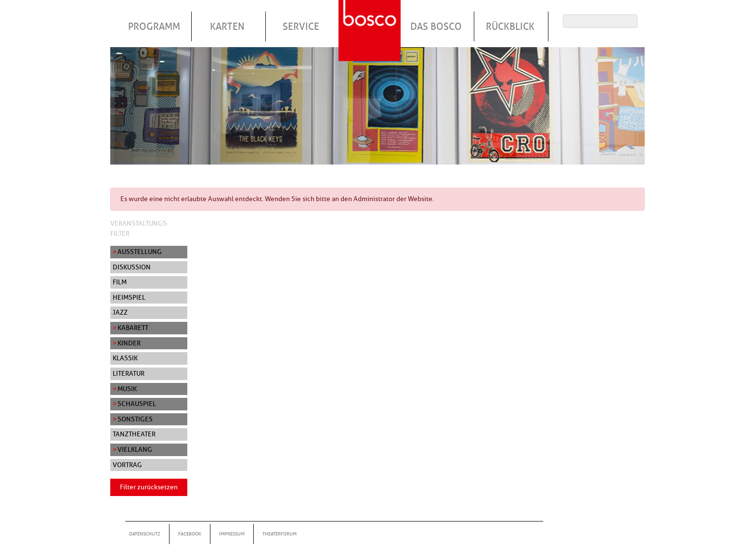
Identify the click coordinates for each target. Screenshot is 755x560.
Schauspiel (137, 404)
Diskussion (132, 267)
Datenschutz (145, 534)
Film (120, 282)
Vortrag (127, 465)
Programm (154, 26)
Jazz (120, 312)
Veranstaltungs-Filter (140, 229)
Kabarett (133, 328)
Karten (227, 26)
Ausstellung (140, 252)
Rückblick (510, 26)
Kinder (129, 343)
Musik (127, 389)
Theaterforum (280, 534)
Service (301, 26)
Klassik (125, 358)
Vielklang (135, 449)
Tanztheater (134, 434)
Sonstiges (135, 419)
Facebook (190, 534)
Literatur (129, 373)
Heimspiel (129, 297)
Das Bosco (436, 26)
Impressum (232, 534)
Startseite (371, 19)
